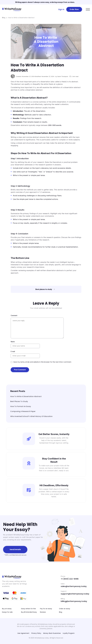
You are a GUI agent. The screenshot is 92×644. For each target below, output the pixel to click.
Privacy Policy (36, 633)
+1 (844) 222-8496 (70, 579)
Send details (15, 549)
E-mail (13, 351)
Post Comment (20, 370)
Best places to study (19, 401)
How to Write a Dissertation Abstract (26, 396)
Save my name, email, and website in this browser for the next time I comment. (42, 362)
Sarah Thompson (63, 76)
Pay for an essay (46, 609)
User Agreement (23, 633)
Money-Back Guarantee (52, 633)
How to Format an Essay (21, 406)
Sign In (61, 9)
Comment (14, 315)
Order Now (74, 9)
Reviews (43, 612)
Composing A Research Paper (23, 411)
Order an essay (65, 609)
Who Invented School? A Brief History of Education (31, 416)
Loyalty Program (69, 633)
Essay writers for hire (28, 609)
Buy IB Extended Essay (29, 612)
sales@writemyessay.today (74, 586)
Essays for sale (7, 612)
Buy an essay (7, 609)
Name (13, 342)
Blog (4, 18)
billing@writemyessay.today (74, 601)
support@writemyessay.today (75, 594)
